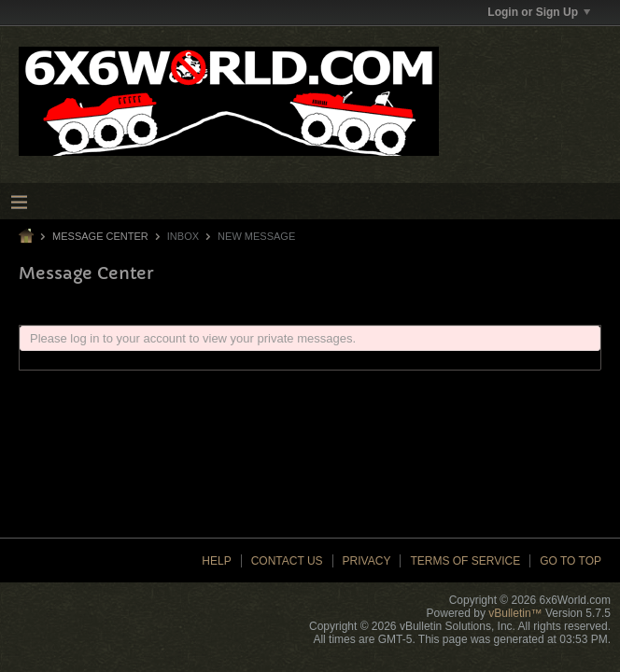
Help (216, 561)
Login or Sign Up (539, 12)
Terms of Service (465, 561)
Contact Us (287, 561)
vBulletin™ (515, 613)
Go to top (571, 561)
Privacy (367, 561)
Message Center (100, 236)
